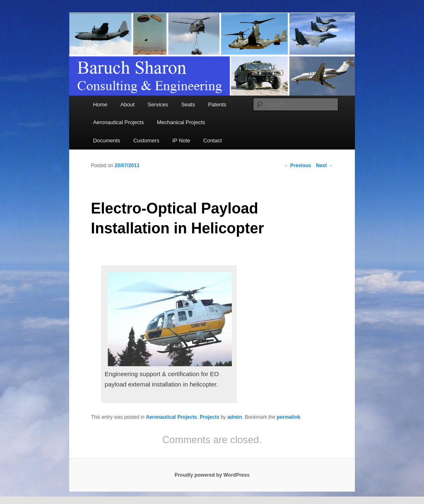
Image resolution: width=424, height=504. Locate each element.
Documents (107, 140)
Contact (213, 140)
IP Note (181, 140)
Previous (298, 166)
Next (324, 166)
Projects (209, 417)
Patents (217, 104)
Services (158, 104)
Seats (188, 104)
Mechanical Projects (181, 122)
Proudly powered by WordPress (212, 475)
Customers (146, 140)
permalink (288, 417)
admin (235, 417)
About (128, 104)
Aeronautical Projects (119, 122)
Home (100, 104)
